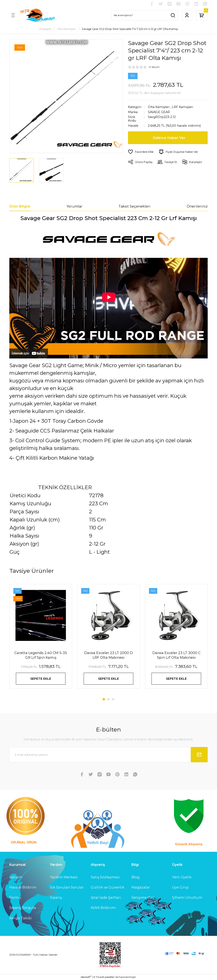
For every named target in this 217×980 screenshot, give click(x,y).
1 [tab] (104, 699)
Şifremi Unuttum (187, 897)
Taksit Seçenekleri (134, 206)
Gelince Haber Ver (169, 138)
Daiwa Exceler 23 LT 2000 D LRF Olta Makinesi (108, 655)
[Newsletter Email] (108, 755)
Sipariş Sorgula (23, 908)
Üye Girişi (180, 887)
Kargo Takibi (21, 918)
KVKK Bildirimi (103, 908)
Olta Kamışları (159, 107)
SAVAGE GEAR (159, 112)
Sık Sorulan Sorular (67, 887)
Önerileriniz (197, 206)
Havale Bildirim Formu (23, 892)
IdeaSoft (86, 977)
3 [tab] (113, 699)
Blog (136, 877)
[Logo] (37, 15)
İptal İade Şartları (106, 897)
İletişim (16, 877)
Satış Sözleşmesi (105, 877)
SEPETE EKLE (41, 679)
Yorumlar (74, 206)
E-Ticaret (99, 977)
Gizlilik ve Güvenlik (108, 887)
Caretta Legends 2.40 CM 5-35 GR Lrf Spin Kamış (41, 655)
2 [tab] (108, 699)
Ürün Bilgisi (20, 206)
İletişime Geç (143, 897)
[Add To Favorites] (141, 152)
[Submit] (199, 755)
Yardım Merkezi (64, 877)
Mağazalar (141, 887)
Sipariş (56, 897)
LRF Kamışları (182, 107)
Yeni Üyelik (182, 877)
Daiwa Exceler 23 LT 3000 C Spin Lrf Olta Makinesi (176, 655)
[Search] (145, 15)
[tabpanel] (41, 639)
